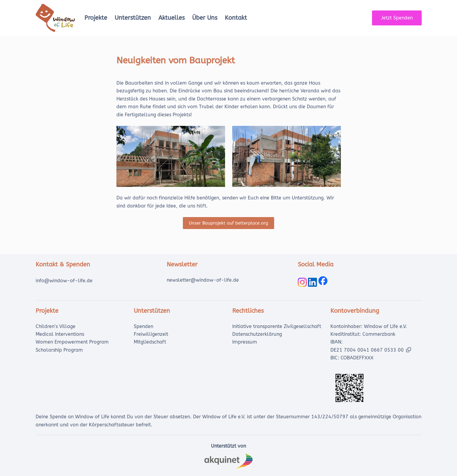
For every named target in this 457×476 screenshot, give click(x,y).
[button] (409, 350)
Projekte (96, 18)
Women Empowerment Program (72, 342)
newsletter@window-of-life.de (203, 280)
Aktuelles (171, 18)
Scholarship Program (59, 350)
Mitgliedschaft (150, 342)
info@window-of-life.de (64, 281)
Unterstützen (133, 18)
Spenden (144, 326)
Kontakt (236, 18)
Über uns (205, 18)
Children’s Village (56, 326)
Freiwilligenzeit (151, 334)
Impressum (245, 342)
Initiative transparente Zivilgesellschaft (277, 326)
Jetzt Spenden (397, 18)
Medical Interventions (60, 334)
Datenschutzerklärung (257, 334)
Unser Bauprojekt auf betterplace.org (228, 223)
